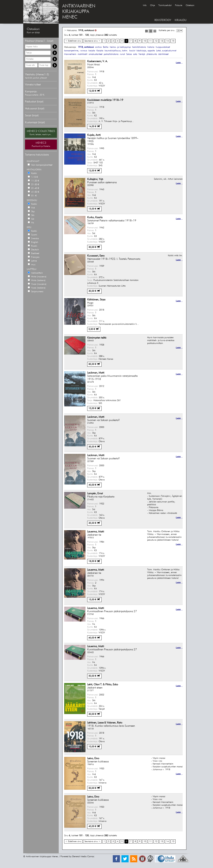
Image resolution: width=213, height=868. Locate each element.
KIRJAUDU (181, 20)
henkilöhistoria (139, 47)
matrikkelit (82, 54)
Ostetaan (190, 5)
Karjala (100, 51)
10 (145, 41)
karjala (92, 51)
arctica (98, 47)
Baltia (106, 47)
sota (135, 54)
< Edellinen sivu (73, 41)
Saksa (129, 54)
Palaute (179, 5)
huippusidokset (163, 47)
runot (122, 54)
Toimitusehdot (165, 5)
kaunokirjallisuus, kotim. (116, 51)
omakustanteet (96, 54)
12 (156, 41)
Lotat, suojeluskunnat (166, 51)
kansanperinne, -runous (76, 51)
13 (162, 41)
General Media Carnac (83, 857)
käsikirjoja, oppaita (146, 51)
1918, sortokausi (86, 30)
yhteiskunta (152, 54)
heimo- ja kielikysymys (120, 47)
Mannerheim (70, 54)
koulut (132, 51)
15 (173, 41)
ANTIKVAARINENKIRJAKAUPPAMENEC (79, 12)
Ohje (152, 5)
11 (150, 41)
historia (151, 47)
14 (167, 41)
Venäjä (142, 54)
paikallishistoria (111, 54)
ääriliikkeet (163, 54)
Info (145, 5)
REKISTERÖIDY (163, 20)
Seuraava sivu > (92, 41)
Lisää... (179, 63)
